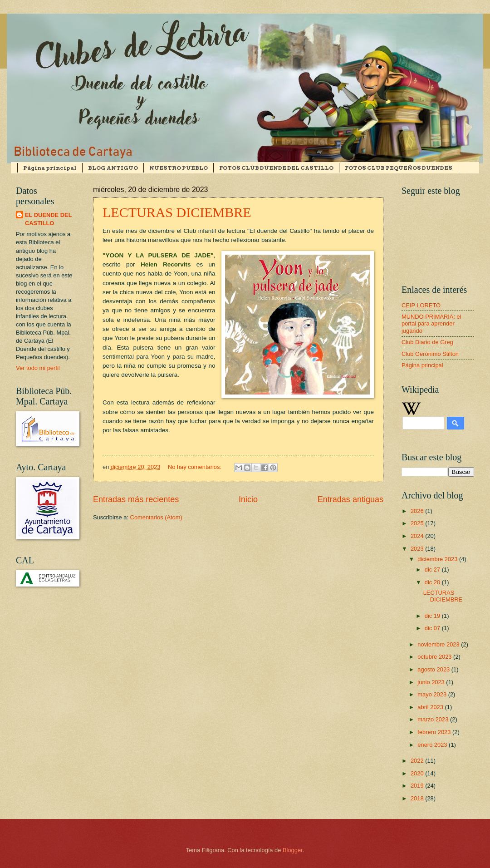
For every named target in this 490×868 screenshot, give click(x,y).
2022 (418, 761)
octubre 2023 (435, 657)
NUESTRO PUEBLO (179, 168)
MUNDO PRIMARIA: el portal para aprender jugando (431, 324)
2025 (418, 523)
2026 (418, 511)
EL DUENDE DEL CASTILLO (49, 219)
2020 (418, 773)
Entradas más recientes (136, 499)
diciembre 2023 (438, 559)
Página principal (50, 168)
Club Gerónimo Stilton (430, 354)
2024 (418, 536)
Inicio (248, 499)
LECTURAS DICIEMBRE (177, 212)
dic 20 (433, 582)
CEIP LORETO (421, 305)
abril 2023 (431, 707)
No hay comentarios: (196, 467)
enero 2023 (433, 745)
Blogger (293, 850)
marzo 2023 (434, 719)
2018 (418, 798)
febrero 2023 (435, 732)
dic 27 (433, 570)
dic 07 (433, 628)
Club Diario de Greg (427, 342)
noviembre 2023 (439, 644)
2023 (418, 549)
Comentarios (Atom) (156, 517)
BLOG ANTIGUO (113, 168)
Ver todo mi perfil (38, 368)
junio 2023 (432, 682)
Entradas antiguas (350, 499)
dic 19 (433, 616)
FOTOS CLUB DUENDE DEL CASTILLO (276, 168)
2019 (418, 786)
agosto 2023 (434, 669)
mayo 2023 (433, 694)
